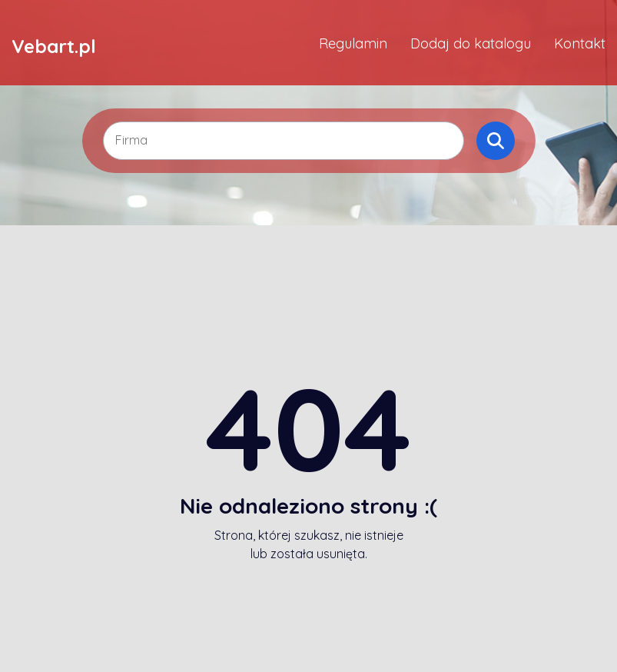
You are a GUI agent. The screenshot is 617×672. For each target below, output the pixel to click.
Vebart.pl (54, 45)
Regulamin (353, 43)
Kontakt (580, 43)
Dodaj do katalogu (471, 43)
